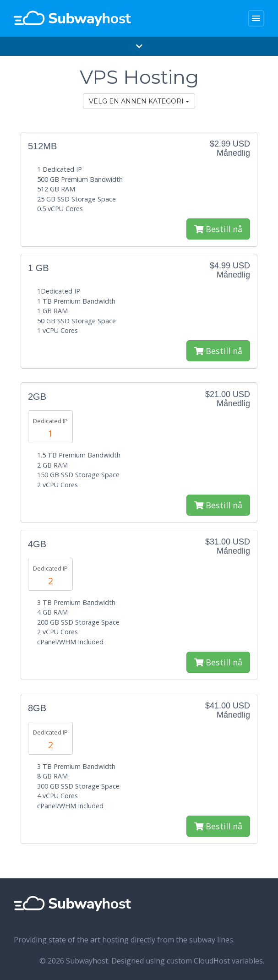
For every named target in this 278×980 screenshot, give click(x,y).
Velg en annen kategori (139, 101)
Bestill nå (218, 229)
